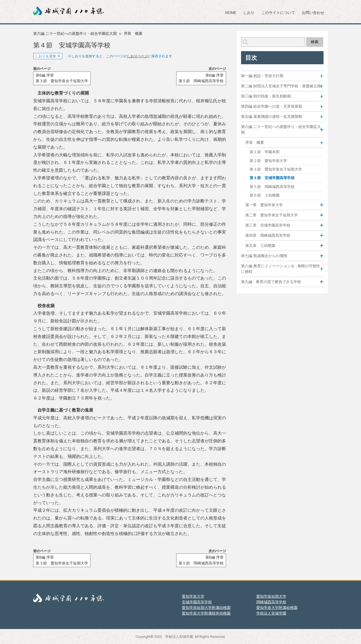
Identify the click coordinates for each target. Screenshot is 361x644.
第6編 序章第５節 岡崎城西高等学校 (201, 78)
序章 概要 (133, 34)
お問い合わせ (313, 13)
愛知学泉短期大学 (271, 596)
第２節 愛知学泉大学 (268, 161)
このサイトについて (278, 13)
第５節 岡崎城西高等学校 (272, 187)
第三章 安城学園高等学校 (268, 225)
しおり (249, 13)
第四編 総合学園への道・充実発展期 (272, 106)
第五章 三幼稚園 (260, 246)
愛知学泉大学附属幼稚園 (277, 608)
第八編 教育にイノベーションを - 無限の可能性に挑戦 (281, 269)
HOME (231, 13)
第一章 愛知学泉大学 (264, 205)
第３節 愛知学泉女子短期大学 (276, 169)
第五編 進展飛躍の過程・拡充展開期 (272, 117)
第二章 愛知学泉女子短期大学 (272, 215)
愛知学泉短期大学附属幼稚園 (206, 608)
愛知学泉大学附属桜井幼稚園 (206, 613)
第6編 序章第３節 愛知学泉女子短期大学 (62, 78)
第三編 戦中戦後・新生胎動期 (266, 96)
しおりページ (137, 56)
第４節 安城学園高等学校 (272, 178)
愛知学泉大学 (193, 596)
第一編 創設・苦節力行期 (262, 76)
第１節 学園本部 (265, 152)
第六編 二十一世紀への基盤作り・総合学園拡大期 (75, 34)
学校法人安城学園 (271, 613)
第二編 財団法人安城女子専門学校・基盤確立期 (281, 86)
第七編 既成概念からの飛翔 (264, 256)
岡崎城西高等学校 (271, 602)
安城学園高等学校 (197, 602)
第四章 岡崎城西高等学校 (268, 235)
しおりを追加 (48, 56)
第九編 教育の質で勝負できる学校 (271, 282)
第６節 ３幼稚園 (265, 195)
